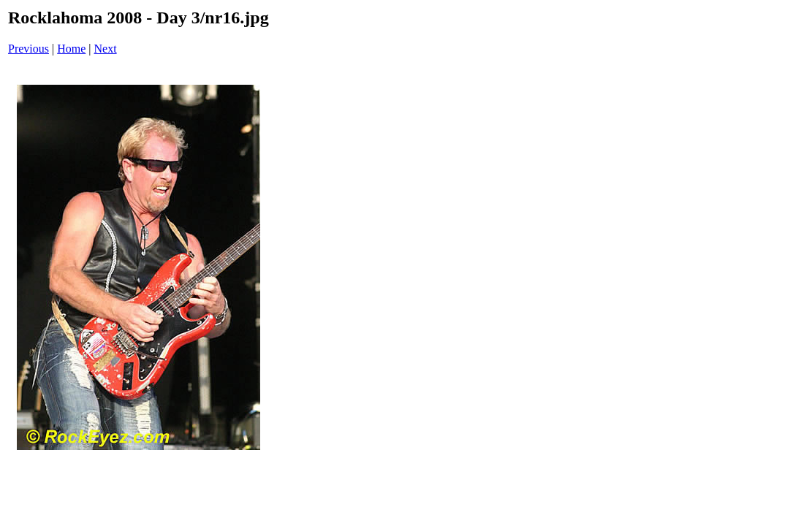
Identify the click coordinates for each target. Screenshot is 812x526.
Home (71, 49)
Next (106, 49)
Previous (29, 49)
